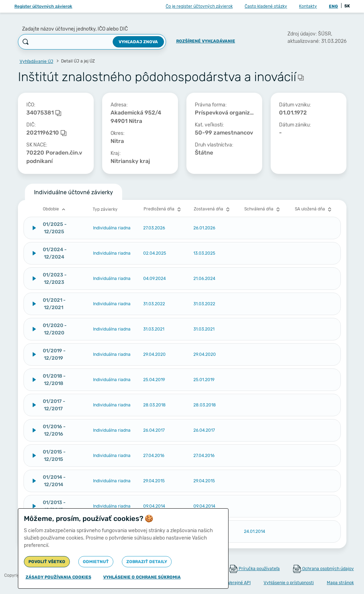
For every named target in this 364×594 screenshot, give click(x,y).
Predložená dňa (163, 209)
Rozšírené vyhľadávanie (206, 41)
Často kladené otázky (266, 6)
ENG (333, 6)
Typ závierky (105, 209)
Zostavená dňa (213, 209)
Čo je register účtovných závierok (199, 6)
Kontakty (308, 6)
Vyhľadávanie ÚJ (37, 61)
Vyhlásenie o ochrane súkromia (142, 577)
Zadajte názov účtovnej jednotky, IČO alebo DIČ (75, 29)
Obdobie (55, 209)
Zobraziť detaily (147, 562)
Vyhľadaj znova (138, 42)
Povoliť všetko (47, 562)
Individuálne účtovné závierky (74, 192)
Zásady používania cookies (58, 577)
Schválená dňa (263, 209)
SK (347, 6)
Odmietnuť (96, 562)
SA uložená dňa (314, 209)
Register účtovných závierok (43, 6)
